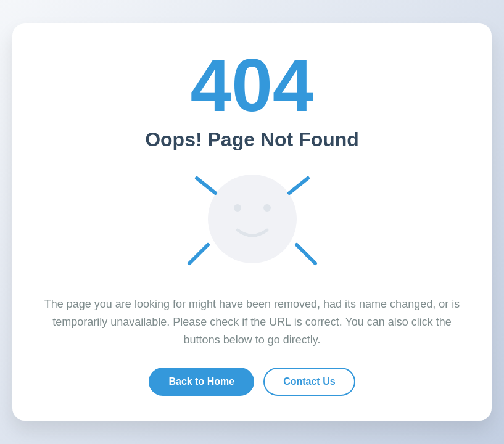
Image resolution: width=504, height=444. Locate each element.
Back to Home (201, 381)
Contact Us (309, 381)
